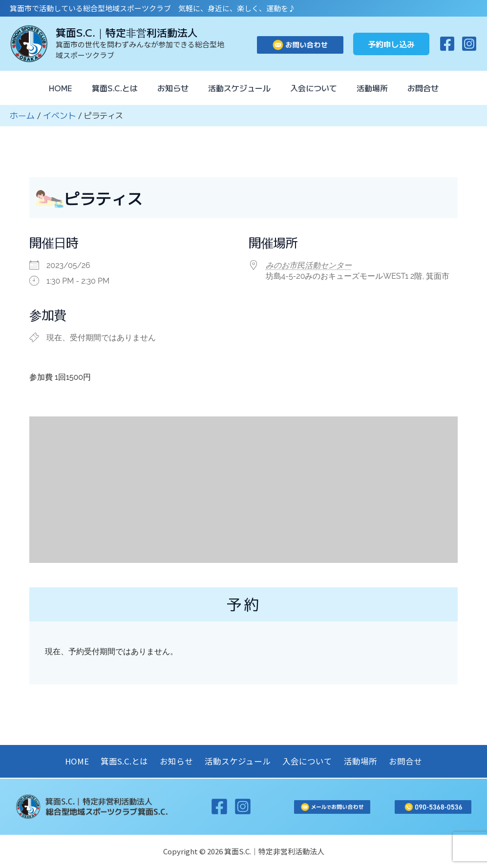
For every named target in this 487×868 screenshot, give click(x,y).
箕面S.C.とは (107, 88)
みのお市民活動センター (309, 265)
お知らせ (169, 88)
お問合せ (435, 88)
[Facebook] (447, 44)
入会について (318, 88)
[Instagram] (469, 44)
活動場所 (380, 88)
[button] (391, 44)
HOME (49, 88)
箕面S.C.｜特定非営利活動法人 (127, 32)
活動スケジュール (239, 88)
